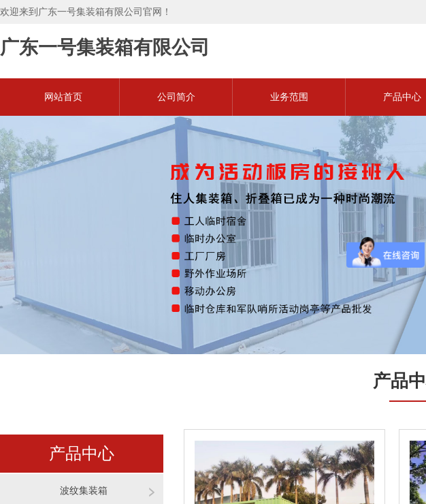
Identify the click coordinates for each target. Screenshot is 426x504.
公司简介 (176, 97)
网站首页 (63, 97)
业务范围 (289, 97)
